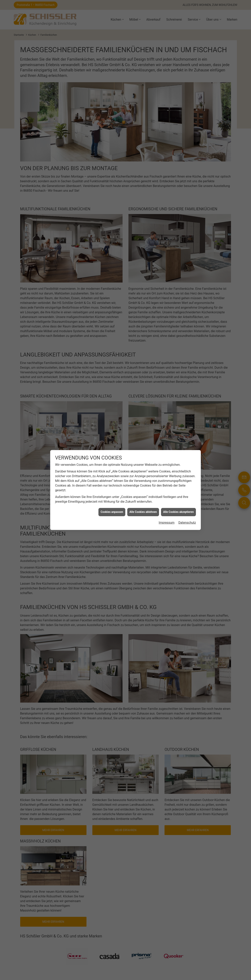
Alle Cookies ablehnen (143, 363)
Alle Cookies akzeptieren (178, 363)
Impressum (167, 374)
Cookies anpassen (112, 363)
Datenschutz (187, 374)
